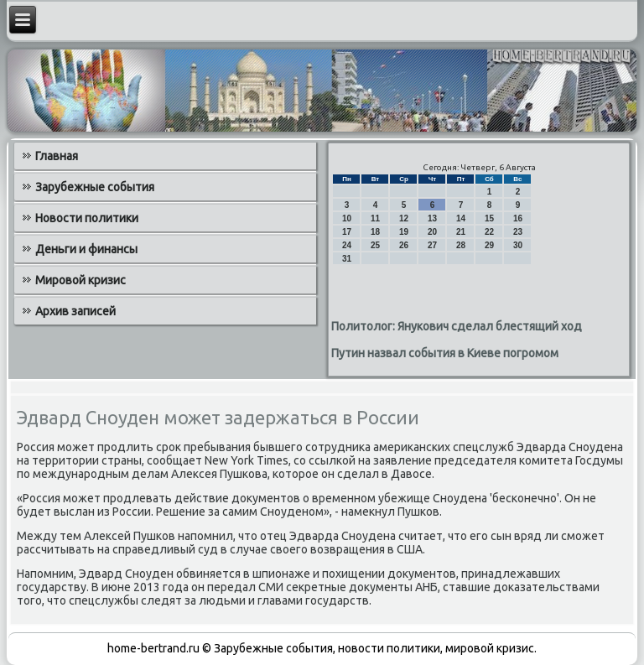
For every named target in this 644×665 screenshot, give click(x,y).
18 (375, 232)
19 (404, 232)
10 (347, 218)
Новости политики (87, 218)
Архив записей (75, 311)
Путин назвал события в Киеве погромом (445, 353)
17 (347, 232)
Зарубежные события (95, 187)
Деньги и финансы (86, 249)
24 (347, 245)
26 (404, 245)
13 (432, 218)
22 (489, 232)
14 (461, 218)
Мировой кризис (80, 280)
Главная (57, 156)
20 (432, 232)
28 (461, 245)
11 (375, 218)
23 (518, 232)
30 (518, 245)
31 (347, 259)
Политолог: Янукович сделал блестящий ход (457, 326)
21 (461, 232)
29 (489, 245)
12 (404, 218)
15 (489, 218)
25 (375, 245)
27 (432, 245)
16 (518, 218)
